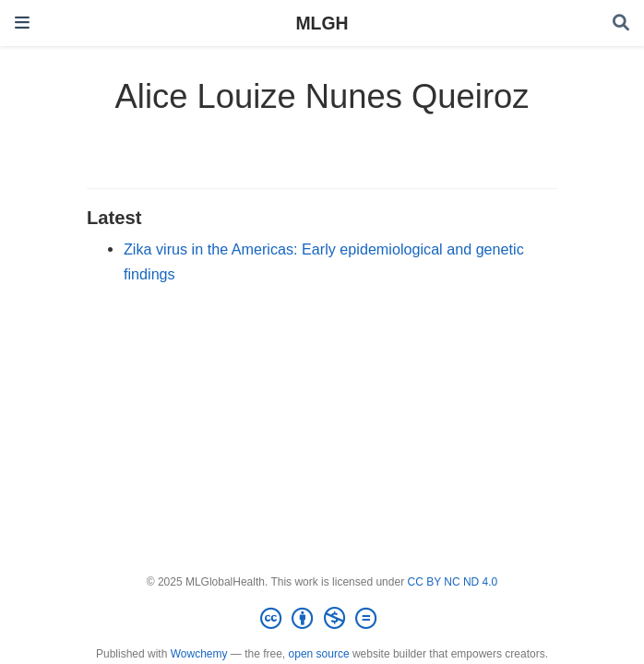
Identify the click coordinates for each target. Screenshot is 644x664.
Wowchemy (199, 654)
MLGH (322, 23)
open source (319, 654)
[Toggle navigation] (22, 23)
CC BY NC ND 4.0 (452, 582)
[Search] (621, 24)
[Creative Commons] (322, 619)
